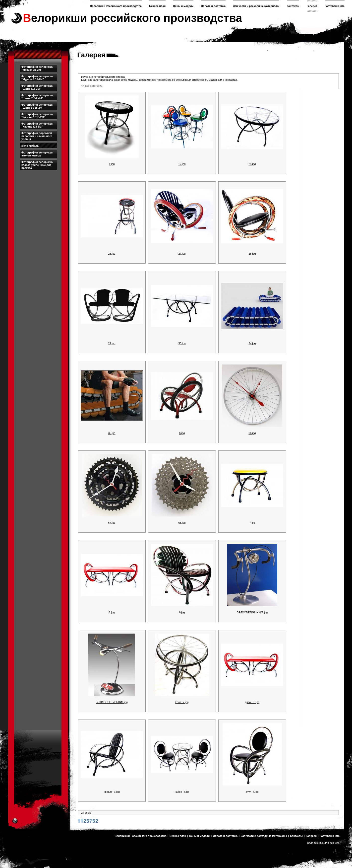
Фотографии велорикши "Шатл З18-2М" (37, 87)
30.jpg (182, 343)
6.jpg (182, 433)
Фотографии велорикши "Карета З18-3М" (37, 125)
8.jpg (112, 612)
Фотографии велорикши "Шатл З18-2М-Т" (37, 97)
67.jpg (112, 523)
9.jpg (182, 612)
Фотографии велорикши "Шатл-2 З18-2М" (37, 106)
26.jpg (112, 254)
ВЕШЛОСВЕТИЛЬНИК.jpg (112, 702)
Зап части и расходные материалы (256, 6)
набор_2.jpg (182, 792)
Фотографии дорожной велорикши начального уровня (37, 136)
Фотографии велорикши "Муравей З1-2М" (37, 78)
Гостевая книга (335, 6)
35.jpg (112, 433)
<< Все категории (92, 86)
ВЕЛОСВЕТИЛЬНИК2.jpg (252, 612)
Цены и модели (183, 6)
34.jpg (252, 343)
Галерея (312, 6)
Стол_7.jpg (182, 702)
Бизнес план (157, 6)
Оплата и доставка (213, 6)
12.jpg (182, 164)
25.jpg (252, 164)
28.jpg (252, 254)
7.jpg (252, 523)
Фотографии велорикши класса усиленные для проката (37, 165)
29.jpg (112, 343)
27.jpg (182, 254)
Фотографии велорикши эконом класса (37, 154)
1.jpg (112, 164)
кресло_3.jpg (112, 792)
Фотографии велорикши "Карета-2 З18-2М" (37, 116)
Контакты (293, 6)
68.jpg (182, 523)
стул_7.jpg (252, 792)
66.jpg (252, 433)
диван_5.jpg (252, 702)
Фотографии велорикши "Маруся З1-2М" (37, 68)
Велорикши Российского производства (116, 6)
